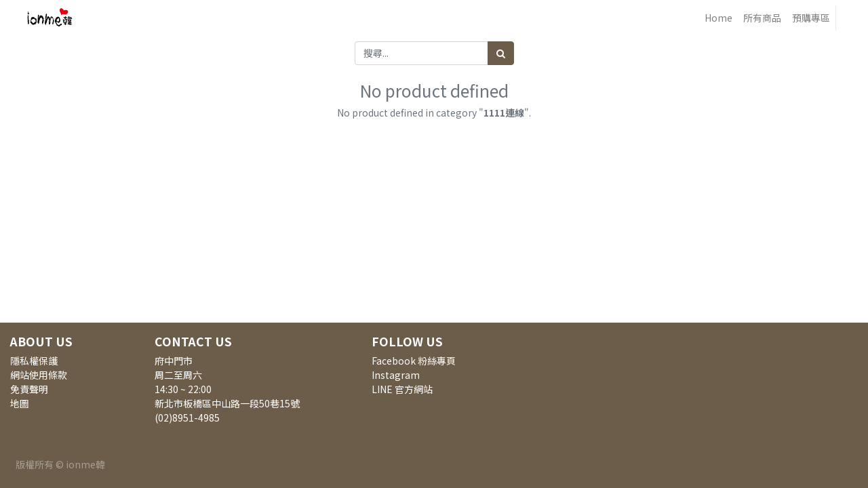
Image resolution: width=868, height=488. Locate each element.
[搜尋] (501, 53)
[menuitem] (718, 18)
